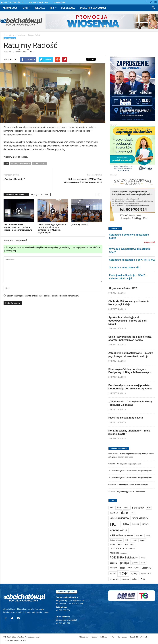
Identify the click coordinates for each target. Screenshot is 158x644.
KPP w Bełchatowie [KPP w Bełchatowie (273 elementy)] (121, 535)
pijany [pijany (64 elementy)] (143, 558)
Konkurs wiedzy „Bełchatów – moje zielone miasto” (129, 432)
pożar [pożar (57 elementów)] (143, 563)
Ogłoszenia (59, 2)
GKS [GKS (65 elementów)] (133, 513)
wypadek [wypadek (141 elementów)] (114, 579)
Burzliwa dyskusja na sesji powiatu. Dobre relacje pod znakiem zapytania (130, 387)
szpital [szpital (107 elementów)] (113, 573)
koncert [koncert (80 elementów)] (135, 524)
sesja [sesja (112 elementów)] (122, 568)
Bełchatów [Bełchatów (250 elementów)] (138, 508)
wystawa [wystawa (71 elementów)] (125, 579)
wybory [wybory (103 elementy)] (134, 573)
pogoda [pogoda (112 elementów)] (113, 563)
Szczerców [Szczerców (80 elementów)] (146, 568)
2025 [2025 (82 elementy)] (119, 508)
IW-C (11, 52)
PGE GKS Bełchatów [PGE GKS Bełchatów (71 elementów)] (118, 553)
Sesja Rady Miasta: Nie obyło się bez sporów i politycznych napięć (130, 338)
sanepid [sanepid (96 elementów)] (113, 568)
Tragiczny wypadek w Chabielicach (131, 492)
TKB (53, 8)
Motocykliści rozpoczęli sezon (129, 464)
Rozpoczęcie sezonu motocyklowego (133, 485)
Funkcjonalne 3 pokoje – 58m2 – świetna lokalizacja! (128, 277)
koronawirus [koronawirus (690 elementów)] (119, 530)
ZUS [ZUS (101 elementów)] (143, 579)
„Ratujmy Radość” (80, 225)
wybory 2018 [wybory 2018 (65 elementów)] (146, 573)
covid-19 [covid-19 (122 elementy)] (114, 513)
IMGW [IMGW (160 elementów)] (126, 524)
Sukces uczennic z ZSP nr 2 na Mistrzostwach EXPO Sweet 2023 (83, 181)
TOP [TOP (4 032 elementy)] (123, 573)
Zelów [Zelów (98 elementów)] (135, 579)
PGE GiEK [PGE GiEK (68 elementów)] (129, 544)
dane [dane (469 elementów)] (124, 513)
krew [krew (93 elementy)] (148, 535)
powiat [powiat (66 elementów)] (135, 563)
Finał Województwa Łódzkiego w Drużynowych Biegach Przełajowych (130, 371)
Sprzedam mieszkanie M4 (124, 267)
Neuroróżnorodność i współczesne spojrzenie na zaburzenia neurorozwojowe (18, 227)
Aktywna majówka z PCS (123, 288)
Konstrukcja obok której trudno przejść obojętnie (132, 471)
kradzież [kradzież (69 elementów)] (139, 535)
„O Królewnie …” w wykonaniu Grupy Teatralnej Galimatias (130, 403)
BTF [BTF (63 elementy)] (149, 508)
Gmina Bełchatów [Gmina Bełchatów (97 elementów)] (140, 518)
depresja (14, 164)
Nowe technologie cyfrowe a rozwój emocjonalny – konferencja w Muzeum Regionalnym (52, 229)
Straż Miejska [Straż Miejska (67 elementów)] (133, 568)
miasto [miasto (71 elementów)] (142, 540)
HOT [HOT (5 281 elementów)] (115, 524)
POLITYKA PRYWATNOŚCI (15, 641)
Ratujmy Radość (39, 164)
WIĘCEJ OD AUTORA (40, 194)
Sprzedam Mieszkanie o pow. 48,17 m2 (132, 260)
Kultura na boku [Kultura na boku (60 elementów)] (116, 540)
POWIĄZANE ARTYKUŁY (16, 194)
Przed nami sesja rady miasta (126, 418)
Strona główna (9, 35)
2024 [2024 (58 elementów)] (112, 508)
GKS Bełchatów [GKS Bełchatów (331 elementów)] (120, 518)
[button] (153, 8)
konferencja (25, 164)
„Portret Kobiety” (14, 179)
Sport (26, 8)
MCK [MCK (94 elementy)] (127, 540)
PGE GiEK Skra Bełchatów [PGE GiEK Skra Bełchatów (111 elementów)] (122, 549)
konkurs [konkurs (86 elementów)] (145, 524)
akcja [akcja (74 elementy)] (126, 508)
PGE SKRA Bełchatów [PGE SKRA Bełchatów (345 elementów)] (124, 558)
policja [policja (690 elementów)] (125, 563)
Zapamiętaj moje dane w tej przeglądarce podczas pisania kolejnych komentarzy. (43, 296)
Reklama (40, 8)
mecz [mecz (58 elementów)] (135, 540)
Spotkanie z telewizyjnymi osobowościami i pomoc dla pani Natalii (128, 321)
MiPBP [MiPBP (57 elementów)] (112, 544)
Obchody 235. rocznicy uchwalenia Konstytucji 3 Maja (129, 303)
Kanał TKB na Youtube (93, 8)
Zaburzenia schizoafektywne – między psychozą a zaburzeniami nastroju (131, 355)
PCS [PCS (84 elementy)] (120, 544)
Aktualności (10, 8)
